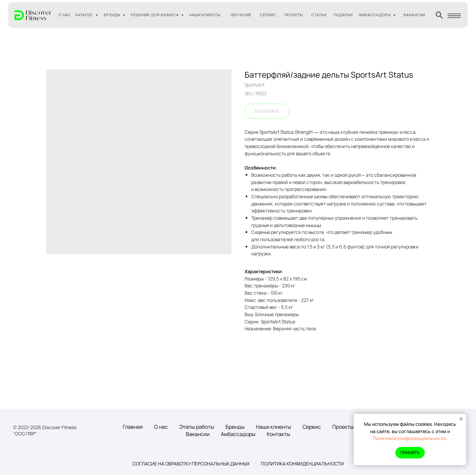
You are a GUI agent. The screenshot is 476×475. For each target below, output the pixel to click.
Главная (133, 427)
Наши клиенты (274, 427)
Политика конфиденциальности (302, 464)
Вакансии (198, 434)
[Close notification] (461, 419)
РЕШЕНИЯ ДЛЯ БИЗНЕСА (155, 15)
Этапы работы (197, 427)
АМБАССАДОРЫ (375, 15)
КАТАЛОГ (84, 15)
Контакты (278, 434)
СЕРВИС (268, 15)
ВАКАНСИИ (414, 15)
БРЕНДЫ (112, 15)
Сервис (312, 427)
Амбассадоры (238, 434)
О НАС (65, 15)
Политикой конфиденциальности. (410, 438)
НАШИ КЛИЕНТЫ (205, 15)
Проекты (343, 427)
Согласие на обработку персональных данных (191, 464)
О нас (161, 427)
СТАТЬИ (319, 15)
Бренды (235, 427)
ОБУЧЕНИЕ (241, 15)
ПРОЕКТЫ (294, 15)
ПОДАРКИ (343, 15)
